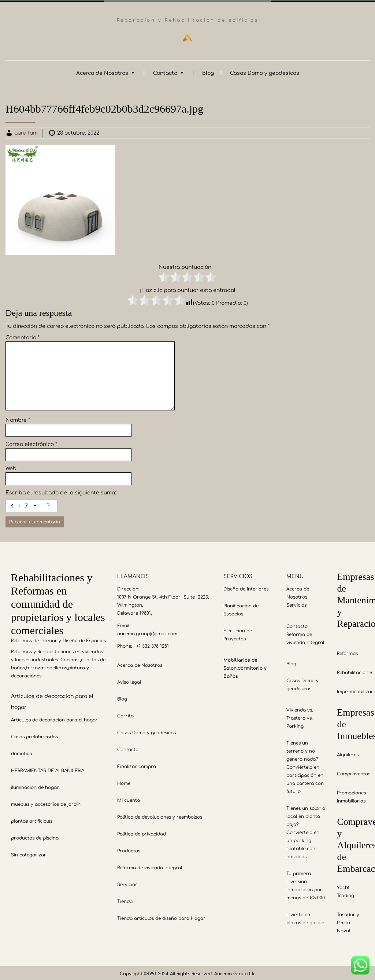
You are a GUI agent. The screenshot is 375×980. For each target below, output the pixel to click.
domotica (22, 752)
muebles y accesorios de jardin (46, 802)
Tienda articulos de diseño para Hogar (161, 917)
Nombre (18, 418)
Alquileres (348, 753)
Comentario (23, 336)
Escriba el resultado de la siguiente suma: (61, 491)
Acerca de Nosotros (102, 71)
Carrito (125, 714)
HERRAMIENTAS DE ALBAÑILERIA (48, 769)
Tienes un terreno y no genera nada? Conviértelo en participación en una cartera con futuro (305, 765)
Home (124, 782)
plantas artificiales (32, 819)
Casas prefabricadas (34, 735)
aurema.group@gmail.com (147, 632)
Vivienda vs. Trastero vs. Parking (300, 716)
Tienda (125, 900)
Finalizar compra (137, 765)
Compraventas (354, 772)
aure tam (26, 131)
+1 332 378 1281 (153, 644)
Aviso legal (129, 680)
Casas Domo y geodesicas (265, 71)
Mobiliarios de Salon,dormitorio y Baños (245, 666)
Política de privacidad (142, 832)
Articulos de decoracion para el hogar (54, 718)
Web (11, 467)
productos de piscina (35, 836)
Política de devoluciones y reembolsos (160, 815)
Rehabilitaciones (355, 671)
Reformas (347, 652)
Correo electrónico (31, 443)
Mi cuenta (129, 798)
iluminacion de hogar (35, 786)
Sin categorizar (29, 853)
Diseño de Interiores (246, 587)
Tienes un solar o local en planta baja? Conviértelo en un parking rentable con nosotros (306, 831)
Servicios (127, 883)
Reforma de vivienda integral (150, 866)
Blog (208, 71)
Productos (129, 849)
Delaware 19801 (134, 611)
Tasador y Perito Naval (348, 921)
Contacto (165, 71)
